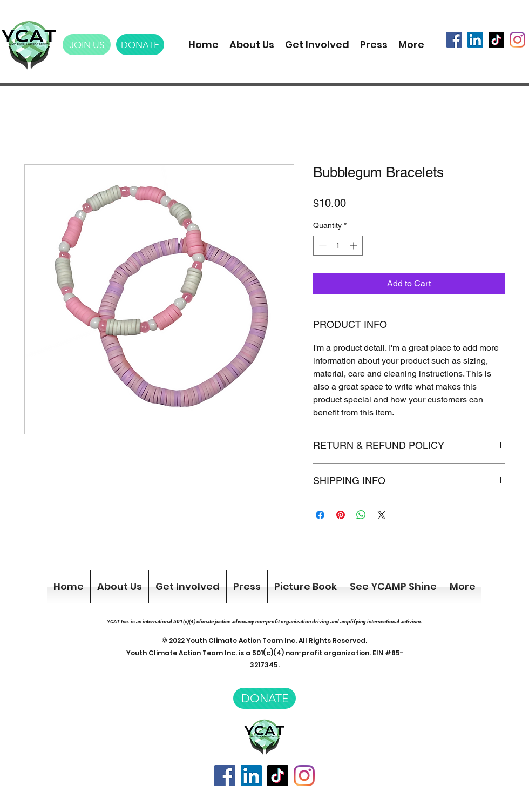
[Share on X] (382, 515)
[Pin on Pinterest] (341, 515)
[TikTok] (496, 40)
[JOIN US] (87, 45)
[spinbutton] (338, 246)
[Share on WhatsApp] (361, 515)
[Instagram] (517, 40)
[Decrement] (321, 246)
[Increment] (354, 246)
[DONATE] (140, 45)
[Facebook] (454, 40)
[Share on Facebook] (320, 515)
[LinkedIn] (475, 40)
